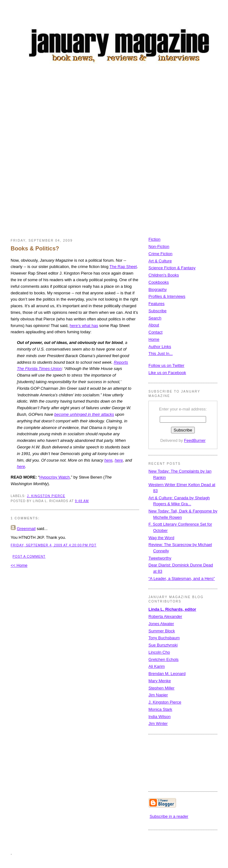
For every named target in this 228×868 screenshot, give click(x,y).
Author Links (160, 347)
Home (154, 339)
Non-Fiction (159, 246)
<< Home (19, 565)
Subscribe (158, 311)
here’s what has (84, 326)
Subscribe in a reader (169, 816)
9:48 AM (82, 501)
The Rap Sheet (123, 267)
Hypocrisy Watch (55, 477)
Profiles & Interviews (167, 296)
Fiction (154, 239)
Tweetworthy (160, 558)
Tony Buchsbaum (164, 638)
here (108, 460)
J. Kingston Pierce (46, 496)
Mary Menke (160, 681)
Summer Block (162, 631)
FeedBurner (195, 440)
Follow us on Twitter (166, 365)
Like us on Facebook (167, 373)
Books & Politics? (35, 249)
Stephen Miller (161, 688)
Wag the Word (161, 538)
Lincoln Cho (159, 652)
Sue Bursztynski (163, 645)
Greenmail (26, 529)
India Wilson (160, 717)
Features (156, 304)
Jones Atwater (161, 624)
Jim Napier (158, 695)
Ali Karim (157, 666)
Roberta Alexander (165, 616)
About (154, 325)
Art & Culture (160, 261)
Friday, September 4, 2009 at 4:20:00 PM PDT (54, 545)
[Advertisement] (81, 152)
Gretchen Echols (163, 659)
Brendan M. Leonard (167, 674)
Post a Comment (29, 557)
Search (155, 318)
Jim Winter (158, 723)
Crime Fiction (161, 254)
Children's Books (164, 275)
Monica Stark (160, 709)
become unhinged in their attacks (84, 414)
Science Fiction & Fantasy (172, 268)
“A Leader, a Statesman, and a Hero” (182, 579)
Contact (155, 332)
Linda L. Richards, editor (172, 609)
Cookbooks (159, 282)
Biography (158, 289)
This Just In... (161, 354)
